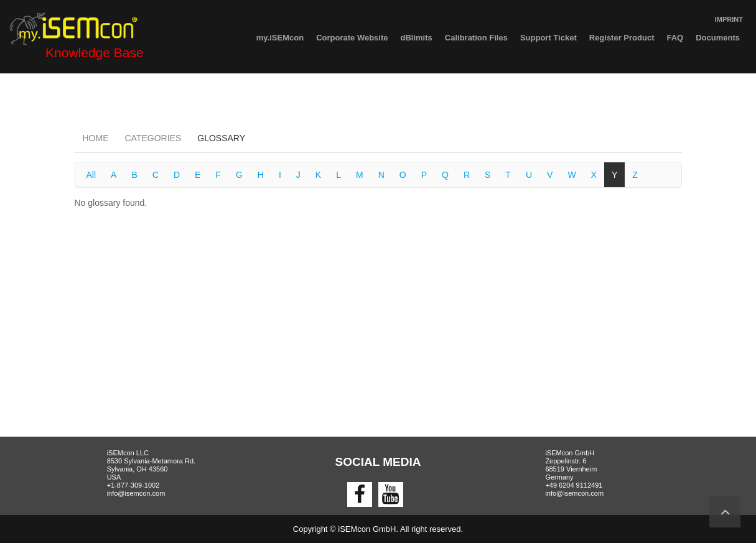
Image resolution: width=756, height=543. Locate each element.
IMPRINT (729, 19)
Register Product (622, 38)
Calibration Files (476, 38)
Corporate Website (352, 38)
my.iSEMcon (280, 38)
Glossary (221, 138)
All (91, 175)
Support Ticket (548, 38)
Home (96, 138)
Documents (718, 38)
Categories (153, 138)
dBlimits (417, 38)
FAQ (675, 38)
